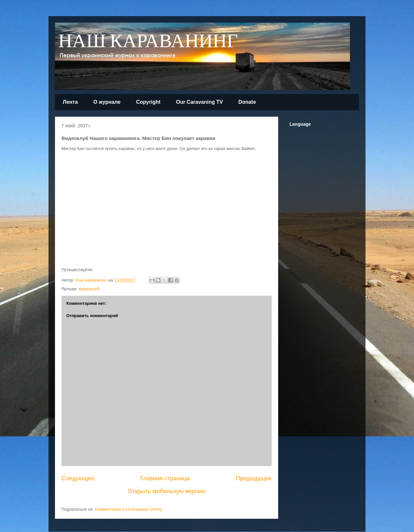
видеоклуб (89, 289)
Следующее (78, 478)
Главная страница (165, 478)
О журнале (107, 102)
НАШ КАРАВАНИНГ (148, 42)
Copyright (148, 102)
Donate (247, 102)
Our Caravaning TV (199, 102)
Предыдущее (254, 478)
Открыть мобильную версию (167, 491)
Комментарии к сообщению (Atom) (128, 509)
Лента (70, 102)
